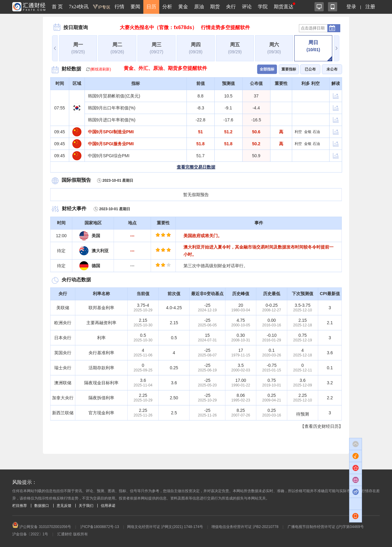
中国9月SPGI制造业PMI (111, 132)
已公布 (310, 69)
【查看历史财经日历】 (322, 426)
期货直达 (284, 7)
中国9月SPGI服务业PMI (111, 144)
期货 (215, 7)
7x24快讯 (79, 7)
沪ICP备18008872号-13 (100, 527)
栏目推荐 (20, 506)
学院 (263, 7)
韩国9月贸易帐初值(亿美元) (114, 96)
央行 (231, 7)
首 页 (57, 7)
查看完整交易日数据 (196, 167)
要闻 (135, 7)
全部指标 (267, 69)
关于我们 (86, 506)
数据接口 (42, 506)
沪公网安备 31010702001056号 (42, 527)
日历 (151, 7)
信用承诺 (108, 506)
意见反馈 (64, 506)
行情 (119, 7)
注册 (370, 7)
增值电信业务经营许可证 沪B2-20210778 (245, 527)
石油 (316, 132)
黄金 (183, 7)
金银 (308, 132)
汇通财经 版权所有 (72, 534)
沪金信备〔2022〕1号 (30, 534)
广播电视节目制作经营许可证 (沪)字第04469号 (326, 527)
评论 (247, 7)
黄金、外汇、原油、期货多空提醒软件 (165, 68)
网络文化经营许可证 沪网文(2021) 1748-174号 (165, 527)
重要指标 (289, 69)
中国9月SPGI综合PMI (109, 156)
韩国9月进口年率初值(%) (112, 120)
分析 (167, 7)
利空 (298, 132)
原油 (199, 7)
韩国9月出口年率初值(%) (112, 108)
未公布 (332, 69)
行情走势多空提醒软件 (225, 27)
